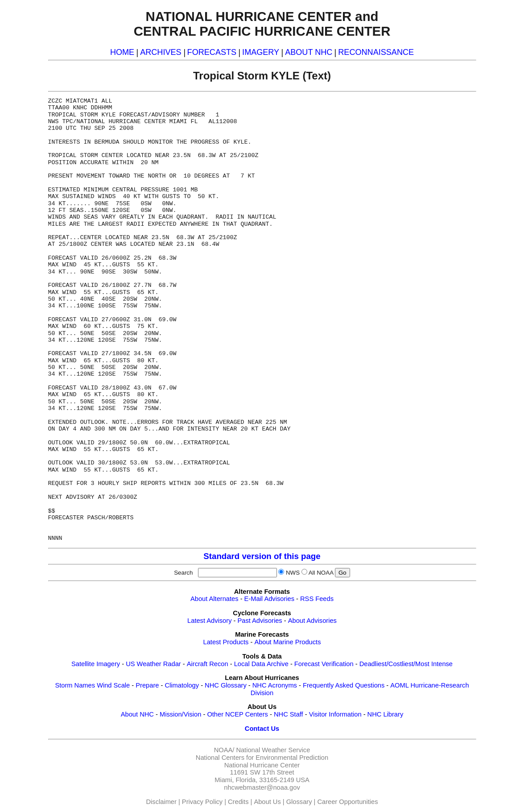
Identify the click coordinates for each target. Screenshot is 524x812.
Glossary (299, 802)
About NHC (137, 714)
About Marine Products (287, 642)
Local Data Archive (261, 664)
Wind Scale (113, 685)
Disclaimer (161, 802)
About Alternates (215, 599)
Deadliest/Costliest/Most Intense (406, 664)
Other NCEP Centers (237, 714)
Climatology (182, 685)
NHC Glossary (226, 685)
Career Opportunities (347, 802)
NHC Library (386, 714)
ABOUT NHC (309, 52)
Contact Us (262, 729)
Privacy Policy (202, 802)
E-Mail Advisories (269, 599)
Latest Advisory (209, 621)
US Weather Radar (153, 664)
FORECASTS (212, 52)
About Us (267, 802)
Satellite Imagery (96, 664)
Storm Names (75, 685)
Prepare (147, 685)
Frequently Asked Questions (344, 685)
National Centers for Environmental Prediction (262, 758)
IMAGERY (261, 52)
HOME (122, 52)
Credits (238, 802)
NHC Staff (289, 714)
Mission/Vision (180, 714)
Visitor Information (335, 714)
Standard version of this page (262, 556)
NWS (293, 573)
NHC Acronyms (275, 685)
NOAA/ (224, 750)
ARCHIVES (161, 52)
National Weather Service (273, 750)
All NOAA (321, 573)
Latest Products (226, 642)
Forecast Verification (324, 664)
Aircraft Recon (208, 664)
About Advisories (312, 621)
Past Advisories (260, 621)
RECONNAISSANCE (376, 52)
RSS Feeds (317, 599)
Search (185, 573)
